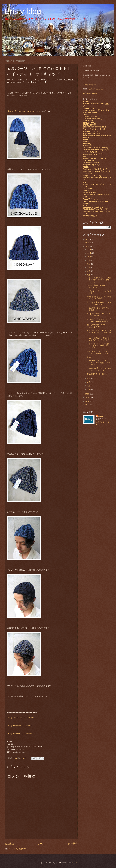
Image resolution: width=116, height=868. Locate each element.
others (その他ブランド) (92, 216)
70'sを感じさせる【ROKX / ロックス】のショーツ (99, 298)
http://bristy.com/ (91, 85)
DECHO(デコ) (88, 121)
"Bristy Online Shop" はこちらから (21, 718)
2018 (87, 243)
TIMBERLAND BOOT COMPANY (95, 201)
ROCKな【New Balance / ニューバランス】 (98, 286)
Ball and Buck (88, 108)
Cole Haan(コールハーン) (92, 119)
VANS (85, 205)
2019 (87, 239)
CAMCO (86, 114)
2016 (87, 394)
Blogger (74, 863)
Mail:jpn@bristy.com (90, 93)
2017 (87, 246)
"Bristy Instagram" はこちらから (20, 726)
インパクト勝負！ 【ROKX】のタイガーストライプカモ (99, 339)
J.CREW (86, 138)
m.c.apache (87, 146)
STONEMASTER (89, 193)
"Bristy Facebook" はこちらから (20, 734)
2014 (87, 401)
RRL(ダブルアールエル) (92, 176)
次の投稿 (9, 844)
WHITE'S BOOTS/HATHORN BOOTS (97, 136)
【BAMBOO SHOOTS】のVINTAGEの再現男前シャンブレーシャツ (99, 363)
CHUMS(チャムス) (90, 116)
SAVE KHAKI (88, 189)
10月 (89, 257)
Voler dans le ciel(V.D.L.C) (93, 207)
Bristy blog (23, 11)
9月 (89, 260)
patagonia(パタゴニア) (91, 165)
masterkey (87, 144)
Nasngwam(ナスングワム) (93, 154)
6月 (89, 271)
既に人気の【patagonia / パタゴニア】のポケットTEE (99, 303)
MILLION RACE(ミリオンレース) (95, 148)
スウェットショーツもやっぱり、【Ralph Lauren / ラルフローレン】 (99, 346)
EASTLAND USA (89, 125)
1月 (89, 389)
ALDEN (86, 102)
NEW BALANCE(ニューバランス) (96, 158)
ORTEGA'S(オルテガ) (91, 163)
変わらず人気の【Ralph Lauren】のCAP (96, 326)
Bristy (101, 416)
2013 (87, 405)
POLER (86, 167)
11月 (89, 253)
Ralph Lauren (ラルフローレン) (95, 169)
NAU (85, 156)
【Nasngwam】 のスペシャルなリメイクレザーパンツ (99, 369)
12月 (89, 249)
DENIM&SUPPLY (89, 123)
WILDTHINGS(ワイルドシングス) (95, 209)
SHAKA (86, 191)
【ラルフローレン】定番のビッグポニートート (99, 309)
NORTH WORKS (89, 161)
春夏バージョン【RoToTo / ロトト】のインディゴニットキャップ (99, 332)
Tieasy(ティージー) (90, 199)
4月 (89, 378)
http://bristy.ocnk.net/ (95, 89)
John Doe (87, 140)
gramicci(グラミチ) (90, 131)
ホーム (41, 844)
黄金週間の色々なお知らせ (97, 374)
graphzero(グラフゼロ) (92, 134)
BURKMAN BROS (90, 112)
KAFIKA (86, 142)
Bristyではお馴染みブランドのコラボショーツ (98, 315)
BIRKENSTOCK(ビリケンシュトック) (97, 110)
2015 (87, 398)
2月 (89, 386)
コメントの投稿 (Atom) (18, 849)
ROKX (85, 182)
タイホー (90, 357)
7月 (89, 267)
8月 (89, 264)
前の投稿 (73, 844)
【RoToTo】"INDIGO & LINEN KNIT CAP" (24, 111)
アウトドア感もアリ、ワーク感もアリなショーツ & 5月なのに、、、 (99, 280)
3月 (89, 382)
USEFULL (87, 203)
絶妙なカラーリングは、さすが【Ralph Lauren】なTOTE (99, 320)
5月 (89, 275)
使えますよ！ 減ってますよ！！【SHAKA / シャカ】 (98, 352)
